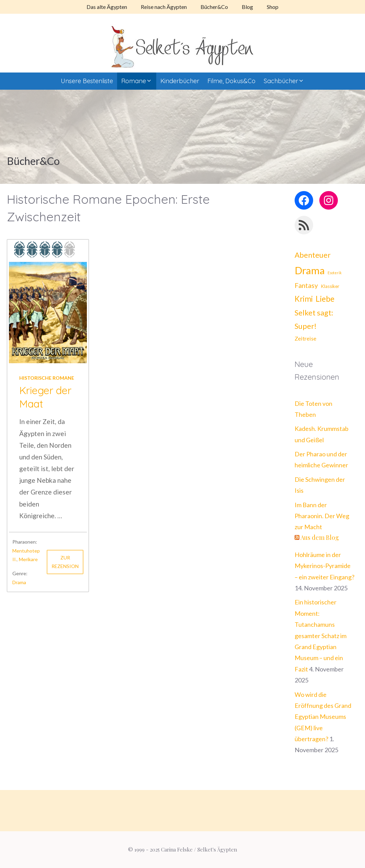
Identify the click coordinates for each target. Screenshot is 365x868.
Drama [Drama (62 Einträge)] (310, 270)
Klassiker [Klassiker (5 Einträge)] (330, 286)
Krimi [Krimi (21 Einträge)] (304, 299)
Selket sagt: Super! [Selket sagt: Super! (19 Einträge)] (314, 319)
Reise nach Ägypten (164, 7)
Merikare (28, 559)
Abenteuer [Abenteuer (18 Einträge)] (313, 255)
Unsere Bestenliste (87, 81)
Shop (273, 7)
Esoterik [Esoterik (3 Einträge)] (335, 273)
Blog (247, 7)
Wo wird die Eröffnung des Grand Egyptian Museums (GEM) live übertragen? (323, 717)
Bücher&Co (214, 7)
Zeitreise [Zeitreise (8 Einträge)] (305, 338)
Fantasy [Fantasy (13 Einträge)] (306, 285)
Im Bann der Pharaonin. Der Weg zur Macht (322, 516)
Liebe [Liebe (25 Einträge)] (325, 299)
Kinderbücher (180, 81)
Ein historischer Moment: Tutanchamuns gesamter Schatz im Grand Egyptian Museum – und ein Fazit (321, 635)
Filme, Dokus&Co (231, 81)
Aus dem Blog (320, 537)
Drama (19, 582)
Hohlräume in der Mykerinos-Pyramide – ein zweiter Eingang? (324, 566)
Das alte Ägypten (107, 7)
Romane (139, 81)
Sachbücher (286, 81)
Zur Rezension (65, 562)
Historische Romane (47, 378)
